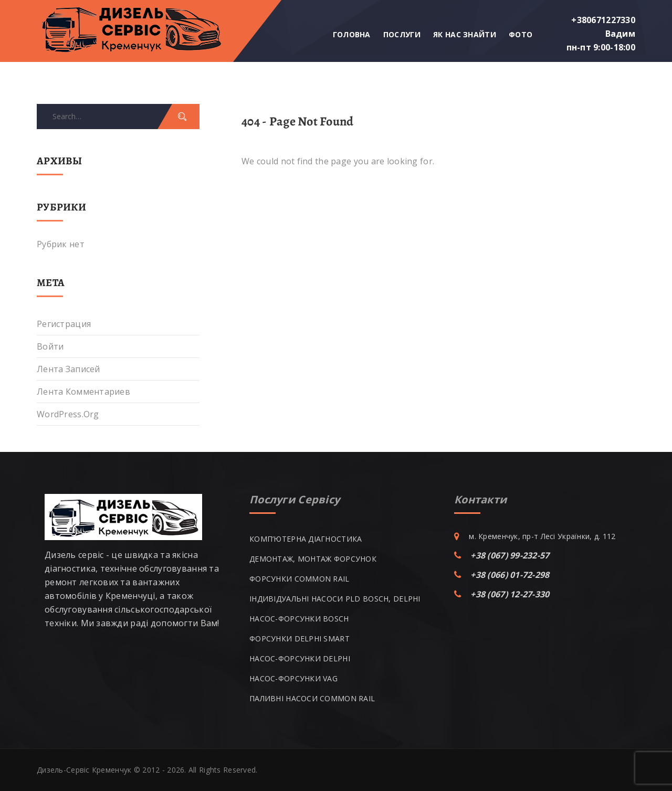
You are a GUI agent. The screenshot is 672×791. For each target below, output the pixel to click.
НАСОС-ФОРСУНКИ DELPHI (300, 658)
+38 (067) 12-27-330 (510, 594)
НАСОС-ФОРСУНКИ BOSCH (299, 619)
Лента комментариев (83, 392)
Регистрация (64, 324)
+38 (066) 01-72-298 (510, 575)
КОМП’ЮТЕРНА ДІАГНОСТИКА (306, 539)
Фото (521, 34)
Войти (50, 346)
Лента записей (69, 369)
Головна (352, 34)
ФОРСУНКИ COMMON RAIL (300, 579)
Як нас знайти (465, 34)
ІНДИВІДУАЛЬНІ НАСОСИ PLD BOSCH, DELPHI (335, 599)
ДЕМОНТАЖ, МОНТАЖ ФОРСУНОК (313, 559)
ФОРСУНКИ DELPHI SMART (300, 639)
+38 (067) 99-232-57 (510, 555)
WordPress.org (68, 414)
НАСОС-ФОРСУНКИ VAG (293, 678)
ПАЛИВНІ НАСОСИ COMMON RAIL (312, 698)
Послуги (402, 34)
